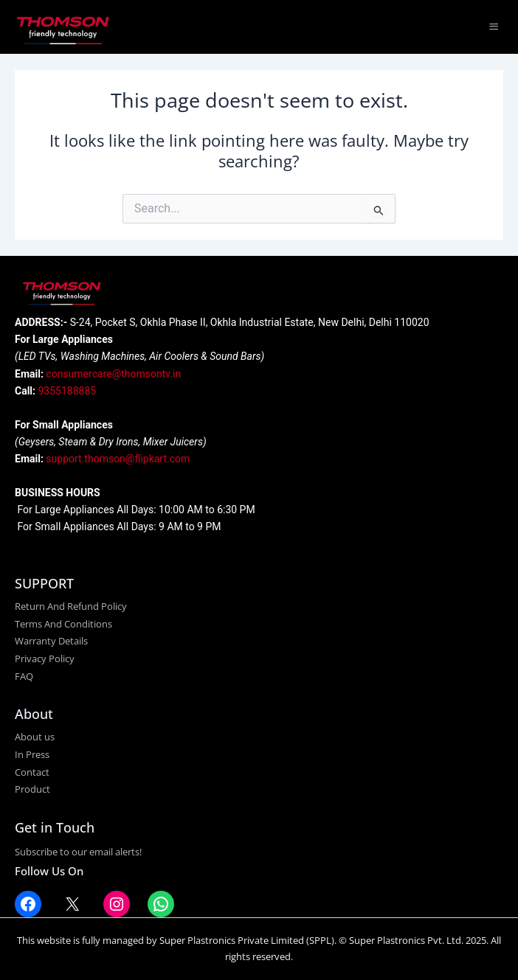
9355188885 (68, 391)
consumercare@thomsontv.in (113, 374)
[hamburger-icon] (494, 27)
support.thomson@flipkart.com (118, 459)
